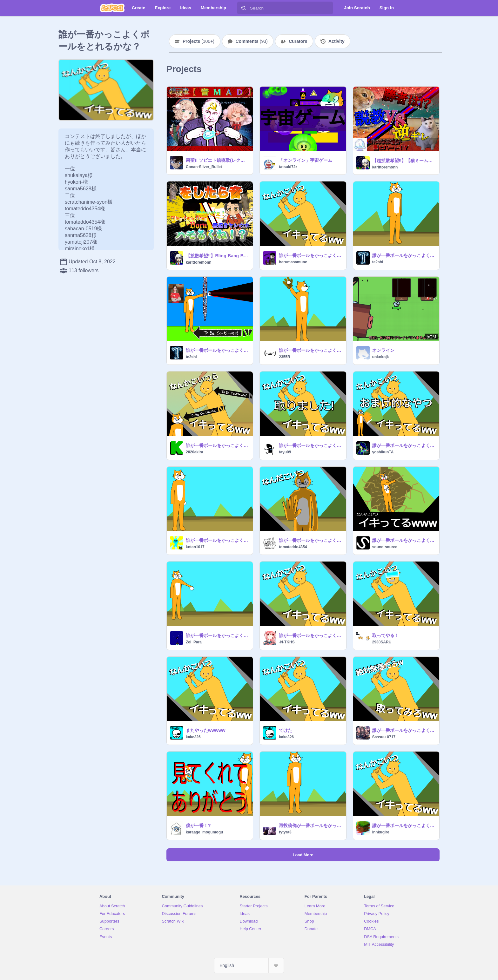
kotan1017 (195, 547)
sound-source (385, 547)
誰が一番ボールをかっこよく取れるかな (217, 635)
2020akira (195, 452)
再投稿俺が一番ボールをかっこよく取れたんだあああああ (310, 825)
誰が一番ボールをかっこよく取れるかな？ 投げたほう (310, 445)
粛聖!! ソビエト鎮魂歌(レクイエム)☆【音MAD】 (217, 160)
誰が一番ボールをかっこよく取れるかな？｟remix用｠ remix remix (404, 255)
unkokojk (381, 357)
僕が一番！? (198, 825)
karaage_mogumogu (204, 832)
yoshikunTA (383, 452)
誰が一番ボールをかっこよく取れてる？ (404, 825)
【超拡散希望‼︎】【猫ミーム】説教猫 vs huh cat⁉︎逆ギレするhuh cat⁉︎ (404, 161)
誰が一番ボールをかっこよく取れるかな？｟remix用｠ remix (217, 540)
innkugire (381, 832)
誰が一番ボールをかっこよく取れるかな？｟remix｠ (217, 445)
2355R (284, 357)
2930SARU (382, 642)
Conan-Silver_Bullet (204, 167)
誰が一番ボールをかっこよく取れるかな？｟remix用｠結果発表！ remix (310, 255)
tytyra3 (285, 832)
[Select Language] (249, 965)
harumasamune (293, 262)
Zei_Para (194, 642)
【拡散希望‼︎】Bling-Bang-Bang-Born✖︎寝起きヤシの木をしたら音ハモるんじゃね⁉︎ (217, 256)
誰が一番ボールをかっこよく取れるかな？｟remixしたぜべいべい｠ (310, 635)
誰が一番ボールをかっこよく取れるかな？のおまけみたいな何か (404, 445)
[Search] (244, 8)
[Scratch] (112, 8)
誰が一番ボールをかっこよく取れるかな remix (217, 350)
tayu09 (285, 452)
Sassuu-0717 (384, 737)
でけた (286, 730)
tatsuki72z (288, 167)
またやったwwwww (205, 730)
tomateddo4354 (293, 547)
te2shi (378, 262)
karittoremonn (385, 167)
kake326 (193, 737)
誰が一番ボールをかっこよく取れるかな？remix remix (404, 540)
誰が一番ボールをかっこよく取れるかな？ (310, 350)
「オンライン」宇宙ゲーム (306, 160)
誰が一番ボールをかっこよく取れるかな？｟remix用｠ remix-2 (310, 540)
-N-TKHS (287, 642)
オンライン (383, 350)
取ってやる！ (386, 635)
